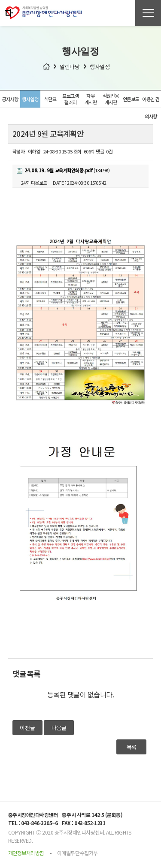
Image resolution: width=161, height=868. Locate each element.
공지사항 (10, 99)
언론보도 (131, 99)
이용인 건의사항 (151, 102)
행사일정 (30, 99)
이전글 (27, 728)
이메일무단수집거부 (77, 853)
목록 (132, 747)
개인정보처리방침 (26, 853)
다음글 (59, 728)
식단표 (50, 99)
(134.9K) (63, 170)
